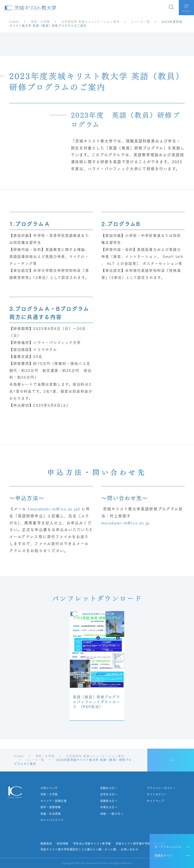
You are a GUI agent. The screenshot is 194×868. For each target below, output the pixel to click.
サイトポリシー (157, 794)
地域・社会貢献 (51, 814)
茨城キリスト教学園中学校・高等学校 (140, 844)
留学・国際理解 (51, 807)
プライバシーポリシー (161, 788)
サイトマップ (155, 801)
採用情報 (63, 844)
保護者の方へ (109, 801)
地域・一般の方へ (112, 814)
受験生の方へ (109, 788)
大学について (49, 788)
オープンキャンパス (168, 847)
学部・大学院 (49, 794)
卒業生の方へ (109, 807)
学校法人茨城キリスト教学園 (92, 844)
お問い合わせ (129, 849)
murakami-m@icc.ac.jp (54, 509)
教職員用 (46, 844)
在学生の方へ (109, 794)
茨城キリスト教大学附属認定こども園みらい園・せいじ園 (78, 849)
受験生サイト (163, 855)
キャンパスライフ (52, 820)
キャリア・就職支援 (53, 801)
